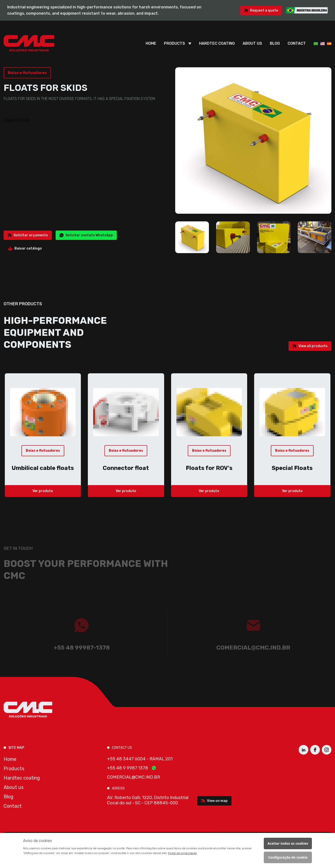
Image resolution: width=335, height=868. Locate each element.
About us (252, 43)
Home (151, 43)
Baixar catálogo (28, 248)
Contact (297, 43)
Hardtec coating (217, 43)
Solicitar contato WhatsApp (89, 235)
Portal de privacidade (182, 853)
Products (174, 43)
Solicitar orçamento (31, 235)
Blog (275, 43)
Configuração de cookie (288, 857)
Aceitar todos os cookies (288, 843)
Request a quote (264, 10)
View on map (217, 801)
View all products (313, 346)
